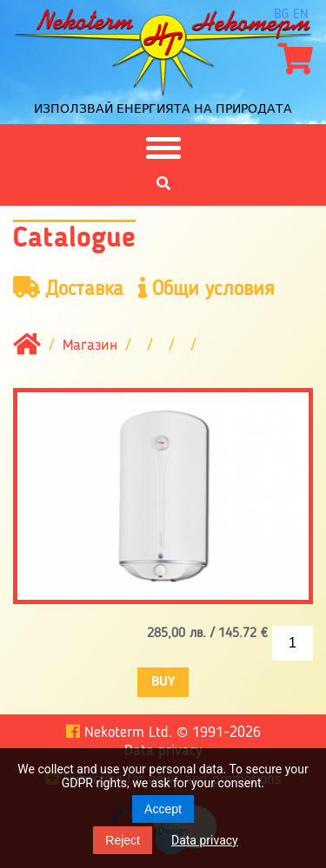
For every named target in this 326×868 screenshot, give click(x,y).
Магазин (90, 345)
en (301, 15)
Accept (163, 809)
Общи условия (206, 289)
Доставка (68, 289)
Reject (123, 840)
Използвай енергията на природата (163, 108)
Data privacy (205, 840)
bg (281, 15)
